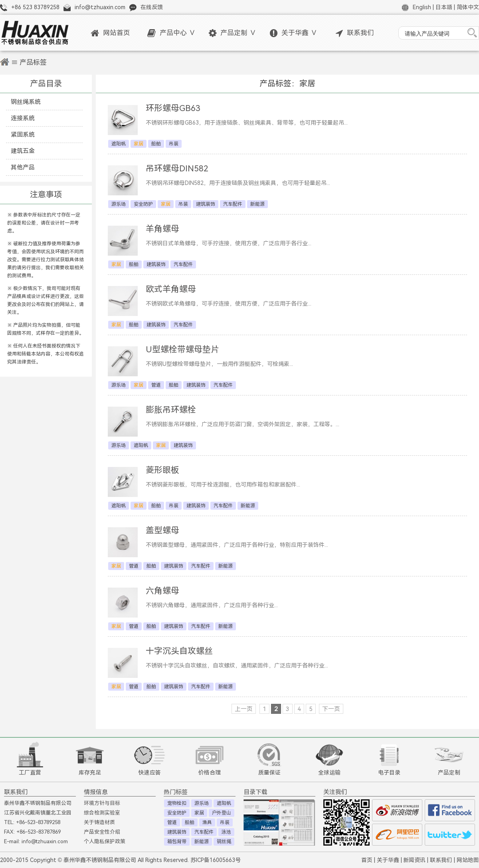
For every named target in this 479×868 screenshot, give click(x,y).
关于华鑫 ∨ (294, 33)
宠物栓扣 (177, 803)
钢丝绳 (224, 842)
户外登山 (222, 813)
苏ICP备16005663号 (216, 860)
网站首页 (110, 33)
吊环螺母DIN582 (177, 168)
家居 (199, 813)
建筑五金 (23, 151)
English (422, 7)
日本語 (444, 7)
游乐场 (119, 204)
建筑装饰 (206, 204)
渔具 (207, 822)
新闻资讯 (414, 860)
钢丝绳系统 (26, 102)
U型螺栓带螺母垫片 (182, 349)
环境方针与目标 (102, 803)
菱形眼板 (162, 470)
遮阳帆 (119, 144)
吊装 (174, 144)
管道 (156, 385)
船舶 (156, 144)
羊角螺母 (162, 229)
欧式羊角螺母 (171, 289)
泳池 (226, 832)
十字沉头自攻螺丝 (179, 651)
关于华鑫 (388, 860)
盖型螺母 (162, 530)
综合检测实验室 (102, 813)
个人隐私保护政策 (105, 841)
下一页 (331, 709)
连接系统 (23, 118)
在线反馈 (152, 7)
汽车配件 (233, 204)
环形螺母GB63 (173, 108)
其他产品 (23, 167)
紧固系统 (23, 134)
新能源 (257, 204)
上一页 (244, 709)
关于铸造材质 (99, 822)
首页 (367, 860)
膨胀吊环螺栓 (171, 410)
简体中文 (468, 7)
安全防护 (143, 204)
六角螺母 (162, 591)
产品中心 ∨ (171, 33)
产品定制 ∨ (233, 33)
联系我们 (355, 33)
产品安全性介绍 (102, 832)
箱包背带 (177, 842)
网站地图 (468, 860)
